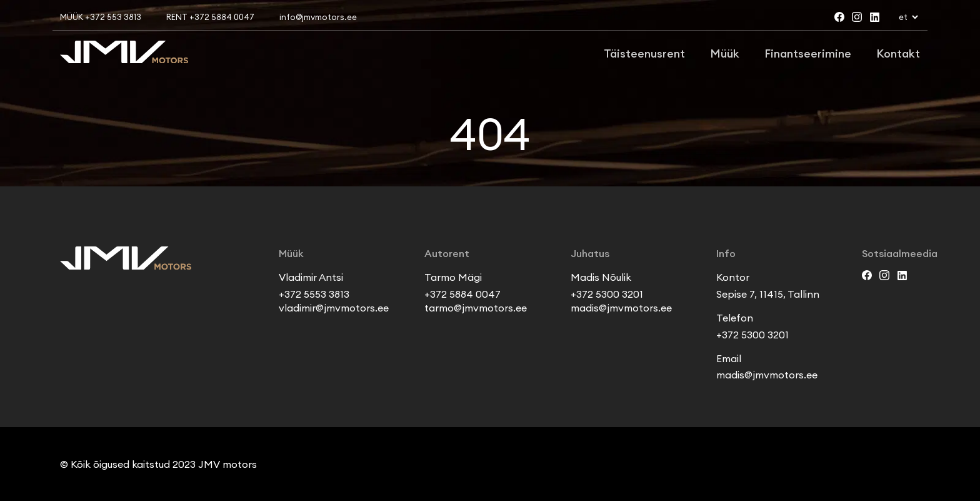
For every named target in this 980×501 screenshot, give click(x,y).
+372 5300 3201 (607, 294)
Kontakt (898, 53)
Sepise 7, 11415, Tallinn (768, 294)
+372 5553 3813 (314, 294)
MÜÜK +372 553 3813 (101, 17)
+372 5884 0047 (462, 294)
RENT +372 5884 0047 (210, 17)
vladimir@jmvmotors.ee (334, 308)
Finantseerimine (808, 53)
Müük (725, 53)
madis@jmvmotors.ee (621, 308)
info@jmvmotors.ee (318, 17)
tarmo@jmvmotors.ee (476, 308)
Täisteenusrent (644, 53)
